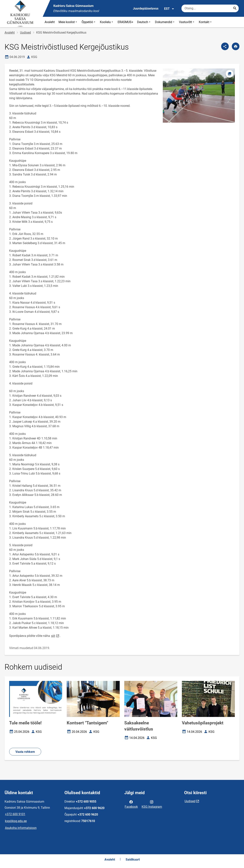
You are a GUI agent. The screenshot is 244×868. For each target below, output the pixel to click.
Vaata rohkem (25, 752)
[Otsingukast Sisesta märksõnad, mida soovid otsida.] (210, 8)
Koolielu (107, 22)
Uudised (25, 33)
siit (55, 636)
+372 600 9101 (15, 814)
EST (169, 9)
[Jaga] (225, 46)
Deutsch (144, 22)
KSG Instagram (152, 804)
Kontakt (206, 22)
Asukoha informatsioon (21, 828)
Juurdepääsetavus (146, 8)
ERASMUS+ (125, 22)
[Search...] (235, 8)
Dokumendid (165, 22)
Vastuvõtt (187, 22)
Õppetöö (89, 22)
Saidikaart (133, 860)
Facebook (131, 804)
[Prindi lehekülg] (236, 46)
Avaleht (50, 22)
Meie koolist (68, 22)
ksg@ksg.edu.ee (16, 821)
